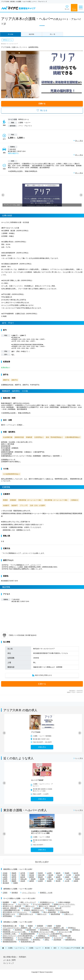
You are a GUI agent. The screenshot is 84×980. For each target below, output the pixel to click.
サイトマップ (9, 963)
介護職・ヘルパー (35, 948)
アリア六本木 (65, 948)
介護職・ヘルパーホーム (16, 948)
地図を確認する (13, 153)
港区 (55, 948)
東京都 (47, 948)
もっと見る (79, 758)
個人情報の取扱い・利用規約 (15, 957)
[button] (3, 195)
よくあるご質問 (9, 960)
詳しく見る (79, 141)
